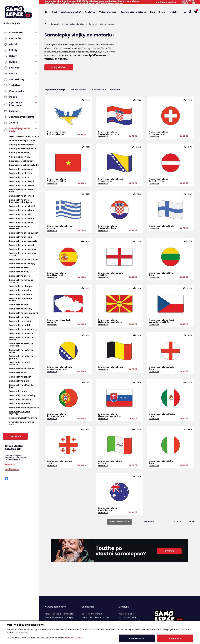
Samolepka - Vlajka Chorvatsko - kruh (107, 227)
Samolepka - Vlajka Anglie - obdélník (111, 274)
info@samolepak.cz (166, 2)
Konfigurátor (12, 469)
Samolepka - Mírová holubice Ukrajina (57, 133)
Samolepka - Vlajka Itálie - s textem (111, 462)
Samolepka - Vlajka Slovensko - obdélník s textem (109, 415)
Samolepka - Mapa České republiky (59, 321)
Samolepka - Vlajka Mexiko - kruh (162, 415)
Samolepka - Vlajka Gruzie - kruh (60, 462)
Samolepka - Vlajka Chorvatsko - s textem (109, 133)
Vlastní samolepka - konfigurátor (59, 614)
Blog (152, 12)
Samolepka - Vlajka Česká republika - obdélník (162, 321)
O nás (162, 12)
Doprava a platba (126, 614)
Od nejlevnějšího (78, 90)
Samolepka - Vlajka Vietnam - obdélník (57, 180)
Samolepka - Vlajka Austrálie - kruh (107, 509)
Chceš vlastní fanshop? (92, 614)
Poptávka (10, 464)
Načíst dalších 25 (118, 522)
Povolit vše (175, 638)
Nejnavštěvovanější (55, 90)
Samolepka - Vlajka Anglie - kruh (162, 368)
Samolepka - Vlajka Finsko (162, 226)
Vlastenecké (52, 324)
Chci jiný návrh (59, 67)
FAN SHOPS (15, 436)
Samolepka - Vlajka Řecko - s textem (60, 227)
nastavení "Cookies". (74, 638)
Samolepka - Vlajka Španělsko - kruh (57, 274)
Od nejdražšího (98, 90)
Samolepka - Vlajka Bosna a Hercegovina (111, 180)
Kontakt (173, 12)
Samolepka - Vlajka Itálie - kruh (162, 462)
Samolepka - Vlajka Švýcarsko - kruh (159, 133)
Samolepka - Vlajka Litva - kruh (162, 274)
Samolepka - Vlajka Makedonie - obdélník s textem (109, 321)
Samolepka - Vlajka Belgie (111, 367)
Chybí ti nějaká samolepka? (66, 12)
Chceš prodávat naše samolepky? (97, 617)
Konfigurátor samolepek (133, 12)
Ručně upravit (137, 638)
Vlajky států (103, 136)
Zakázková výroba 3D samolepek (59, 617)
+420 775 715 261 (186, 2)
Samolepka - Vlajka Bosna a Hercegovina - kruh (60, 368)
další (191, 522)
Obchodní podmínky (127, 617)
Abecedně (115, 90)
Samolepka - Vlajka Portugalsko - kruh (57, 415)
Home (47, 12)
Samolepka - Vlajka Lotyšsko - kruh (159, 180)
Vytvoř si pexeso (108, 12)
